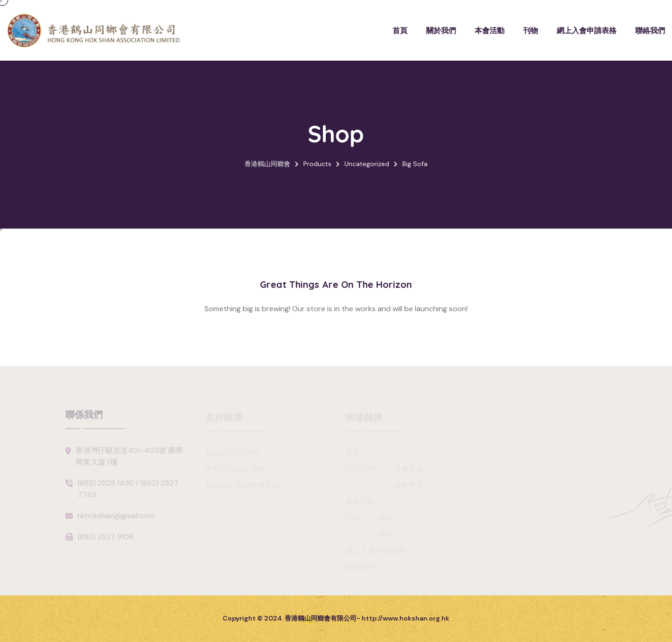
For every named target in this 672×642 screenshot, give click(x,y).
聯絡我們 (650, 30)
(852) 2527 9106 (106, 539)
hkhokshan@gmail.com (116, 518)
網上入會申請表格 (587, 30)
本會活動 (490, 30)
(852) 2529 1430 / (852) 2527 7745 (128, 491)
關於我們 (441, 30)
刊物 (531, 30)
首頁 (400, 30)
